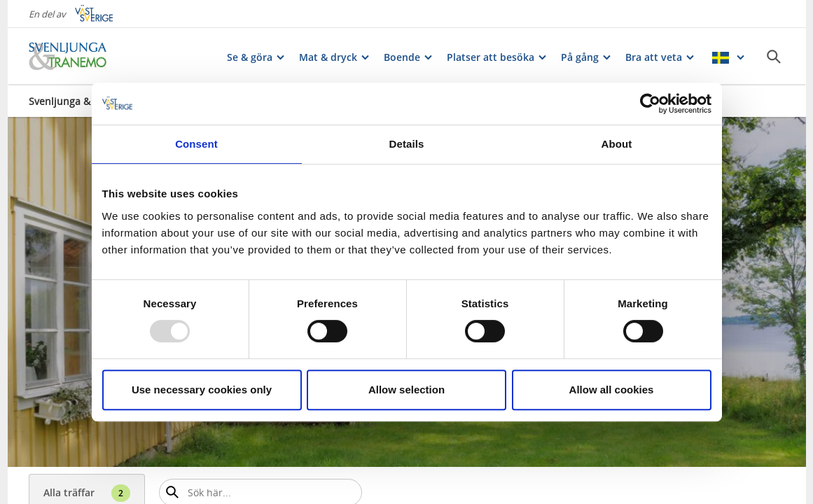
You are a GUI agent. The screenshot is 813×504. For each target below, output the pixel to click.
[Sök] (774, 57)
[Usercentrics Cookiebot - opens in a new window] (650, 104)
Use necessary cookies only (202, 390)
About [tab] (617, 144)
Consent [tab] (196, 144)
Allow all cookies (612, 390)
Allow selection (406, 390)
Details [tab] (407, 144)
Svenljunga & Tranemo (82, 101)
